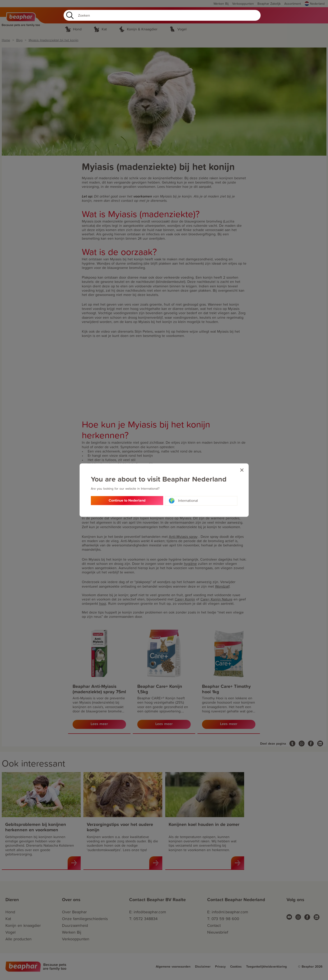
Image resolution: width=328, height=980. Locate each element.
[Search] (162, 15)
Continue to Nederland (127, 501)
